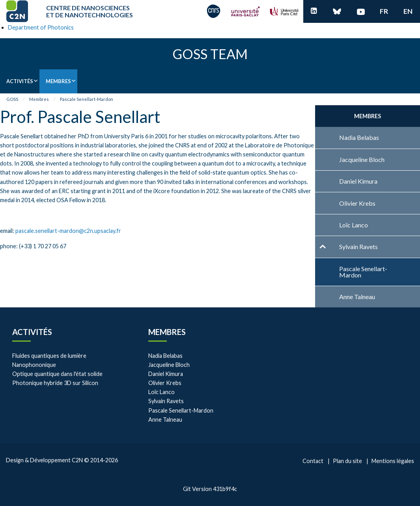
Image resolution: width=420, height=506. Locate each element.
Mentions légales (393, 461)
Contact (313, 461)
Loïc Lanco (161, 392)
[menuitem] (20, 81)
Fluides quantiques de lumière (49, 356)
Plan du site (347, 461)
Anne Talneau (165, 419)
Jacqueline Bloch (169, 365)
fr (384, 11)
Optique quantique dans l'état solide (57, 374)
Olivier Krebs (165, 383)
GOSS (12, 99)
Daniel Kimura (166, 374)
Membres (58, 81)
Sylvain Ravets (166, 401)
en (408, 11)
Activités (20, 81)
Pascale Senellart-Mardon (87, 99)
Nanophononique (34, 365)
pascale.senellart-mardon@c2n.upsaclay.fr (68, 231)
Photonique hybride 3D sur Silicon (55, 383)
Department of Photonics (41, 27)
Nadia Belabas (165, 356)
